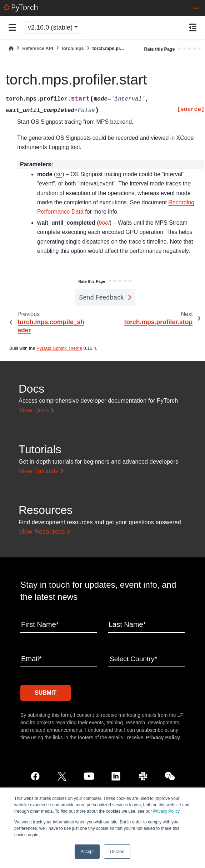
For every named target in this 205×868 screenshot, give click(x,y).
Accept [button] (87, 852)
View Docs (34, 410)
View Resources (42, 532)
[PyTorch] (21, 8)
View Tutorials (39, 471)
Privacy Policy (166, 811)
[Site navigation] (12, 27)
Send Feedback (101, 297)
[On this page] (193, 27)
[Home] (11, 48)
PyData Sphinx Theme (59, 348)
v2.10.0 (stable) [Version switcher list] (50, 27)
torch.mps (73, 48)
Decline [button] (117, 852)
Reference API (37, 48)
